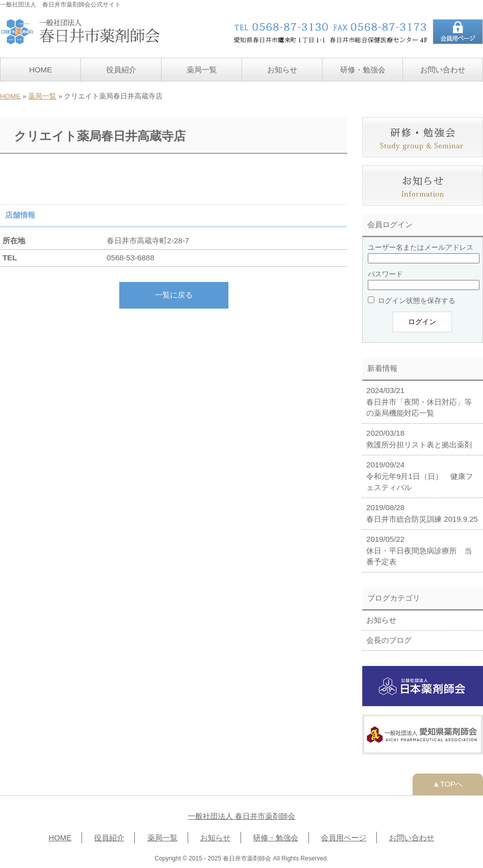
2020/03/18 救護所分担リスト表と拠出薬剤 (419, 439)
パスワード (385, 274)
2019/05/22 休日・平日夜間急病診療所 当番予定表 (419, 551)
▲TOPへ (448, 784)
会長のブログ (389, 640)
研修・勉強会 (363, 70)
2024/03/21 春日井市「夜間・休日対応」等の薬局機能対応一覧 (419, 402)
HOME (41, 70)
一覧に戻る (174, 295)
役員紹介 (121, 70)
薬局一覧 (202, 70)
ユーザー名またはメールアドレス (421, 247)
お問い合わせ (443, 70)
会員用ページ (344, 838)
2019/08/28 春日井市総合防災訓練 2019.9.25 (422, 513)
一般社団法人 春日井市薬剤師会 (242, 816)
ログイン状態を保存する (412, 301)
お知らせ (282, 70)
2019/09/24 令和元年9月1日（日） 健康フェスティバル (420, 476)
